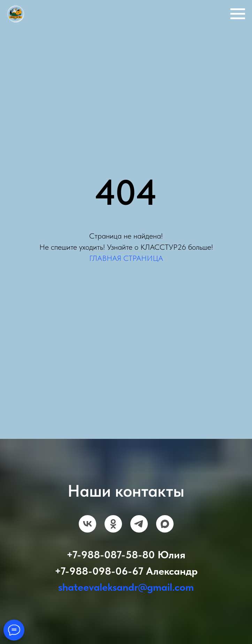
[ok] (113, 524)
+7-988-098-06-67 (99, 571)
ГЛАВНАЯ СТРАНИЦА (126, 258)
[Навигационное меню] (238, 14)
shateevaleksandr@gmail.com (126, 587)
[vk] (87, 524)
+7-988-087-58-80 (111, 554)
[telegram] (139, 524)
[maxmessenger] (165, 524)
